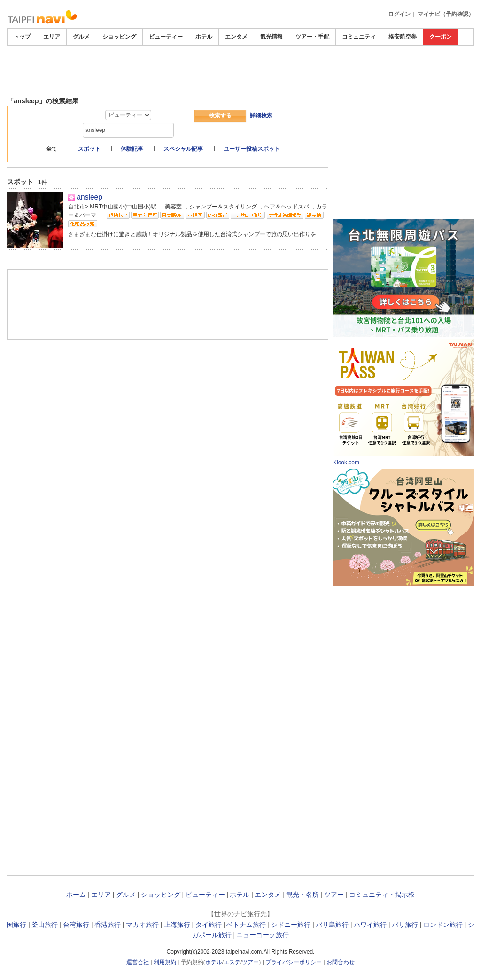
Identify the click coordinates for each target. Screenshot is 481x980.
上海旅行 (177, 925)
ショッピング (119, 37)
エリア (52, 37)
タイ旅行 (209, 925)
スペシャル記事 (183, 149)
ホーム (76, 895)
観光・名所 (303, 895)
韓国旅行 (13, 925)
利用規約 (165, 962)
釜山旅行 (45, 925)
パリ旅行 (405, 925)
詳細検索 (261, 116)
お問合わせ (341, 962)
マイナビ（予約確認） (446, 14)
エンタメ (236, 37)
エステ (232, 962)
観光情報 (272, 37)
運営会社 (138, 962)
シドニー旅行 (291, 925)
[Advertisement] (240, 71)
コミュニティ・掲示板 (382, 895)
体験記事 (132, 149)
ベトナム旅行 (246, 925)
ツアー (334, 895)
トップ (22, 37)
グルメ (81, 37)
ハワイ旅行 (370, 925)
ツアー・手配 (312, 37)
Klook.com (346, 463)
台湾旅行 (76, 925)
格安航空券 (403, 37)
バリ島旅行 (332, 925)
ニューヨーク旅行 (263, 935)
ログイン (399, 14)
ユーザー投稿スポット (252, 149)
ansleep (89, 197)
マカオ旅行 (142, 925)
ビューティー (166, 37)
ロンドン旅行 (443, 925)
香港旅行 (108, 925)
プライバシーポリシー (294, 962)
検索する (220, 116)
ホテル (204, 37)
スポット (89, 149)
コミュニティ (359, 37)
